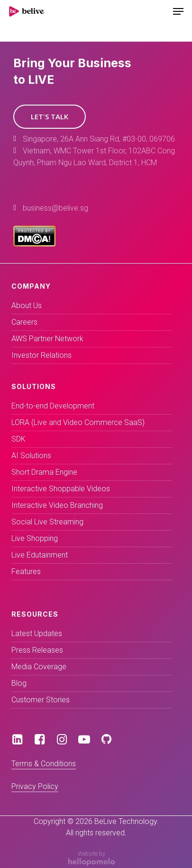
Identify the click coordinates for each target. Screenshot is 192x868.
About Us (27, 306)
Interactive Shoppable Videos (61, 489)
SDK (18, 439)
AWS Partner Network (47, 339)
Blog (19, 683)
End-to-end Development (53, 406)
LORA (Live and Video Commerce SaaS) (78, 422)
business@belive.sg (55, 208)
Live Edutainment (40, 555)
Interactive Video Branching (57, 505)
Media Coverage (39, 667)
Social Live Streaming (47, 522)
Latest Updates (37, 633)
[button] (50, 117)
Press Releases (37, 650)
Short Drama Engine (44, 472)
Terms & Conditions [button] (44, 764)
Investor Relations (41, 355)
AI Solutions (31, 456)
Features (26, 571)
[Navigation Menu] (178, 11)
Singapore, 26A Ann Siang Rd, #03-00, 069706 (99, 139)
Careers (24, 322)
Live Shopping (35, 538)
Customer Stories (41, 700)
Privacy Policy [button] (35, 786)
